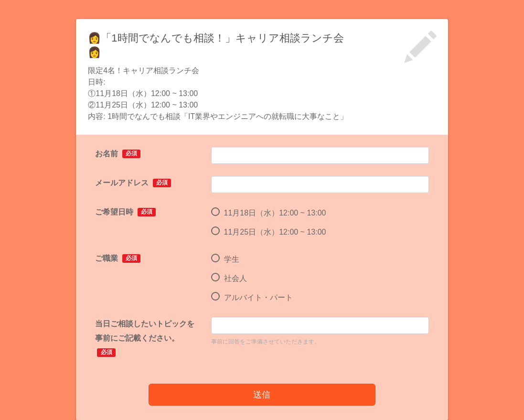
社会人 (229, 279)
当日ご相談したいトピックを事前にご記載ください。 (145, 338)
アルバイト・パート (252, 298)
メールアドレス (133, 183)
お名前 (118, 154)
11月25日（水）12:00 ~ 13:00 (268, 232)
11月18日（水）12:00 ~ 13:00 (268, 213)
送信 (262, 395)
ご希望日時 (125, 212)
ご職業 (118, 258)
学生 (225, 259)
